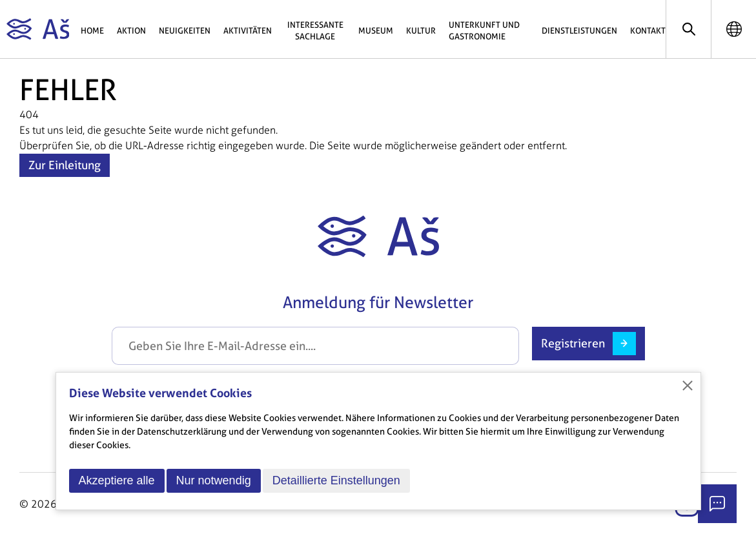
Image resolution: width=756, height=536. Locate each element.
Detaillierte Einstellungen (336, 480)
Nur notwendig (214, 480)
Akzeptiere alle (117, 480)
